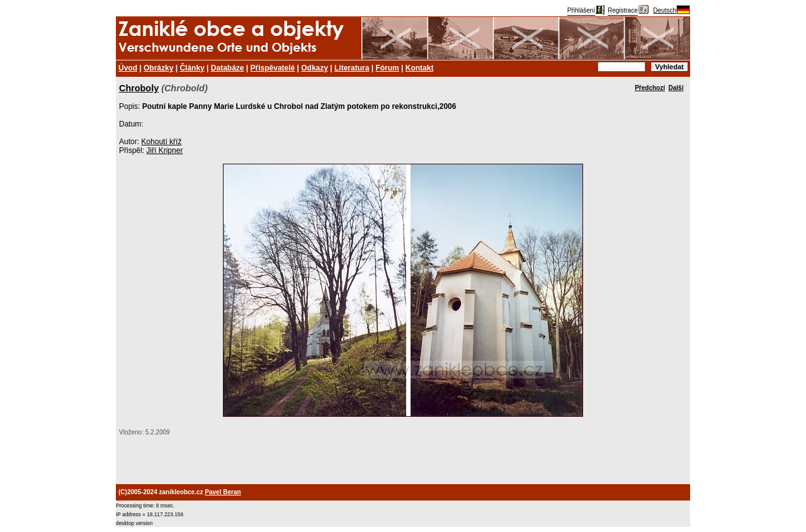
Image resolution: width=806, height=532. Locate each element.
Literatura (352, 68)
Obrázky (158, 68)
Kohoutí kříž (161, 142)
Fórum (387, 68)
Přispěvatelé (273, 68)
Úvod (128, 68)
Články (192, 68)
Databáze (228, 68)
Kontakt (420, 68)
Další (676, 88)
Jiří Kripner (164, 150)
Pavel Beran (223, 492)
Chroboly (139, 88)
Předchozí (650, 88)
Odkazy (315, 68)
